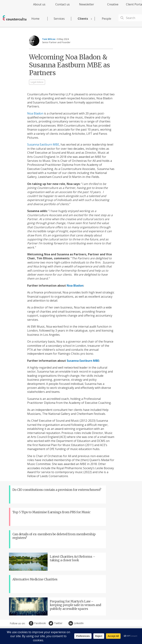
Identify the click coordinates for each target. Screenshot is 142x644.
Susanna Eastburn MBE (43, 144)
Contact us (63, 4)
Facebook (32, 565)
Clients (83, 19)
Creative (113, 4)
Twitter (51, 565)
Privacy (78, 624)
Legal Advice (37, 82)
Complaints (115, 624)
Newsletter (87, 4)
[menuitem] (36, 6)
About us (39, 4)
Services (59, 19)
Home (35, 19)
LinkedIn (71, 565)
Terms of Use (90, 624)
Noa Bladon (35, 113)
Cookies (103, 624)
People (107, 19)
